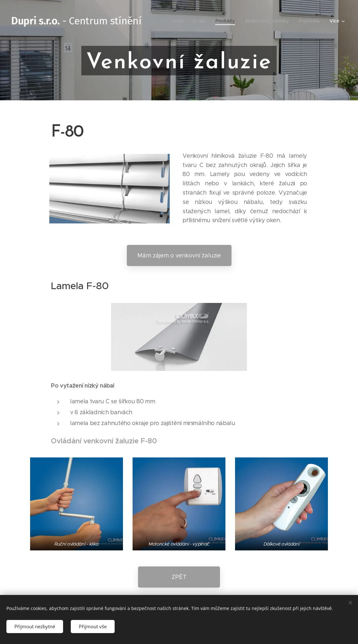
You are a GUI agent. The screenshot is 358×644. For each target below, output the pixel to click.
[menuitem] (177, 21)
